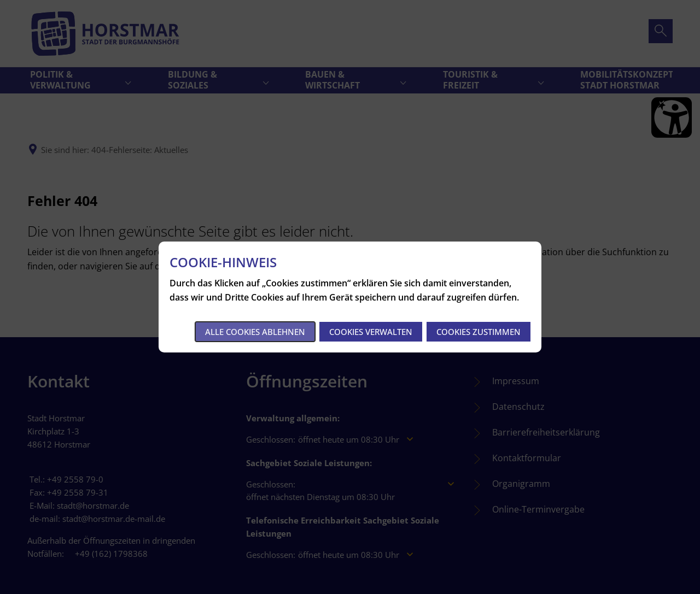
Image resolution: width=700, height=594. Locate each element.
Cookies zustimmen (479, 332)
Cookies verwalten (371, 332)
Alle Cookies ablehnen (255, 332)
